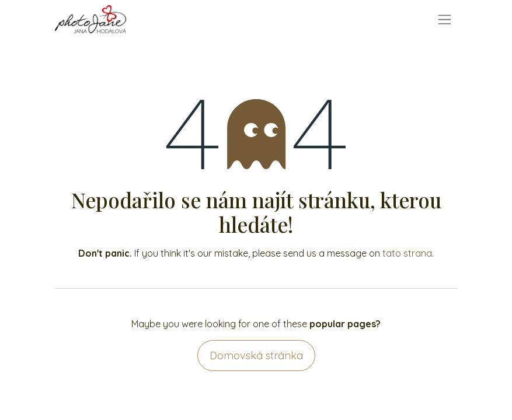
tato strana (407, 253)
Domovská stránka (256, 356)
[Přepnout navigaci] (445, 20)
